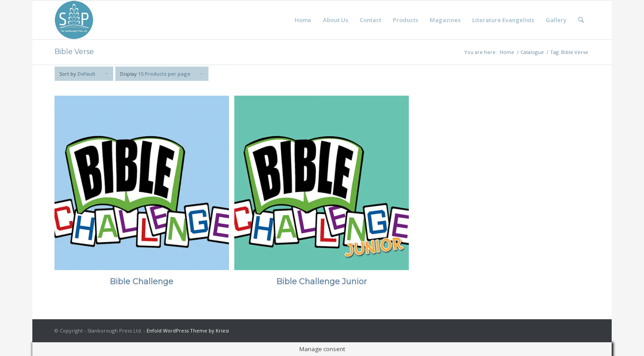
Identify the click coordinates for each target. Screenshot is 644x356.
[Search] (581, 20)
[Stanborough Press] (74, 20)
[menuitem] (303, 20)
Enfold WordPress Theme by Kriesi (188, 331)
